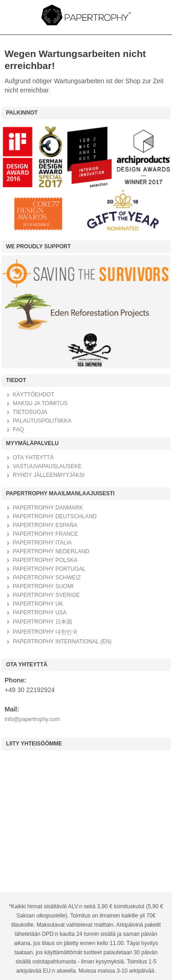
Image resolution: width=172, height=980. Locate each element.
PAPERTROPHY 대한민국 (45, 632)
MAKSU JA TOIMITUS (40, 403)
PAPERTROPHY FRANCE (45, 534)
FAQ (18, 430)
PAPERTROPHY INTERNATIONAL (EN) (62, 642)
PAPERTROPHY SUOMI (43, 586)
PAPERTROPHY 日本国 (42, 622)
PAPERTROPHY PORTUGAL (49, 569)
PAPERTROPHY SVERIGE (46, 595)
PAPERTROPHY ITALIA (42, 543)
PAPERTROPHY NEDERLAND (51, 551)
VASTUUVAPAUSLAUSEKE (47, 466)
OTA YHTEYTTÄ (33, 458)
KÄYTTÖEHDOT (33, 395)
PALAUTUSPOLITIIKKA (42, 421)
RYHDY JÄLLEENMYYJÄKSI (49, 475)
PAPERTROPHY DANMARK (48, 508)
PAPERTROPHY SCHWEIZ (47, 578)
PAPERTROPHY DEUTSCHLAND (55, 516)
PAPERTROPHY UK (38, 604)
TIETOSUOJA (30, 412)
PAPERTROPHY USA (40, 613)
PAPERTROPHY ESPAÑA (45, 525)
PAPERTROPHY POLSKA (45, 560)
